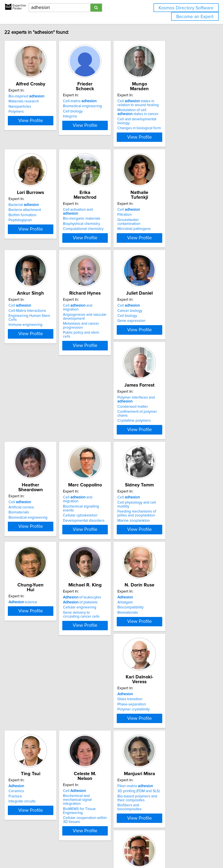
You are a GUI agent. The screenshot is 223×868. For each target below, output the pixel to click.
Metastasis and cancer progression (101, 312)
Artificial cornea (96, 401)
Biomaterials (93, 406)
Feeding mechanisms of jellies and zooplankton (42, 508)
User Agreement (169, 852)
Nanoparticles (29, 107)
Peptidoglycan (29, 211)
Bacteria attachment (34, 201)
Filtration (155, 201)
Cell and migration (106, 296)
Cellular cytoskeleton (166, 406)
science (97, 496)
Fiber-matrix (101, 695)
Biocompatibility (31, 606)
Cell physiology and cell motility (43, 501)
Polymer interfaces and (44, 396)
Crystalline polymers (34, 411)
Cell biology (93, 107)
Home (138, 852)
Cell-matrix (100, 96)
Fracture (155, 606)
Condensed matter (33, 401)
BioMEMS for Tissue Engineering (44, 709)
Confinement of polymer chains (43, 406)
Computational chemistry (103, 211)
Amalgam (25, 600)
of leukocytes (167, 496)
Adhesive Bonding (163, 704)
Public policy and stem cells (105, 319)
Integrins (90, 112)
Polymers (25, 112)
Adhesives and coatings (37, 805)
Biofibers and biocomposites (106, 714)
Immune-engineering (35, 311)
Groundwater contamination (171, 206)
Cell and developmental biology (174, 114)
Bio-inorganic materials (102, 201)
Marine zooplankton (34, 515)
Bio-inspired (35, 96)
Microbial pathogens (165, 211)
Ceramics (156, 600)
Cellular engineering (165, 506)
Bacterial (33, 196)
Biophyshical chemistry (101, 206)
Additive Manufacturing (36, 800)
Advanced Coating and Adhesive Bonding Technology (44, 812)
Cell (160, 196)
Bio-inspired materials (166, 714)
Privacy (150, 852)
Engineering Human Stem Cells (43, 306)
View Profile (45, 128)
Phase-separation (97, 606)
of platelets (166, 501)
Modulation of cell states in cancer (171, 107)
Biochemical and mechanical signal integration (41, 702)
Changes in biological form (170, 119)
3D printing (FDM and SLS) (104, 700)
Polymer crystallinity (99, 611)
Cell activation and (106, 196)
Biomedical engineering (102, 101)
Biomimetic (35, 795)
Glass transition (95, 600)
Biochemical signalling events (172, 401)
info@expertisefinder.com (113, 852)
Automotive (158, 709)
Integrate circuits (162, 611)
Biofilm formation (32, 206)
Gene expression (162, 311)
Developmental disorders (169, 411)
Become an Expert (195, 17)
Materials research (33, 101)
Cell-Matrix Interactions (36, 301)
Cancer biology (161, 301)
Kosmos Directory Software (186, 8)
